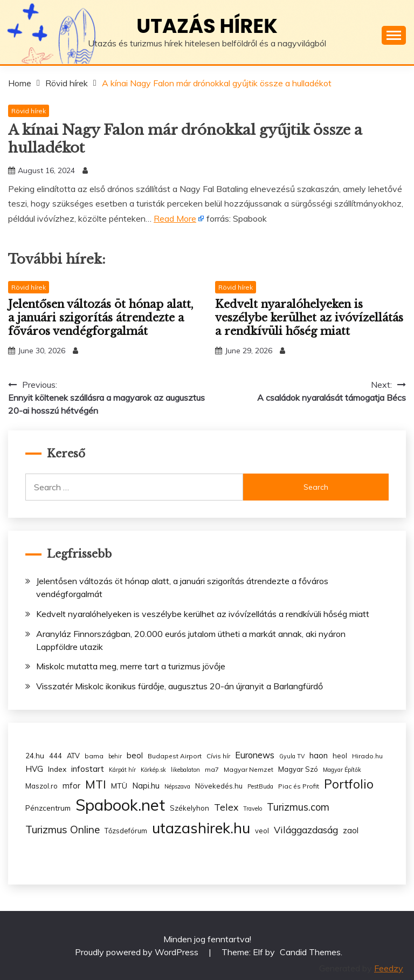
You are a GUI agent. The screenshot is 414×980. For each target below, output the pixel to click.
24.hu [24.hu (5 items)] (35, 755)
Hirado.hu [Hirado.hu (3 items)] (367, 756)
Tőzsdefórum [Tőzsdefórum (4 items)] (126, 831)
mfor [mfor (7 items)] (71, 786)
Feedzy (389, 968)
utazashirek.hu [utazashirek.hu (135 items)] (201, 828)
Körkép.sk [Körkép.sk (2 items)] (153, 770)
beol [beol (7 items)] (135, 755)
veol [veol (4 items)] (262, 831)
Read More (175, 218)
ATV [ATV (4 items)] (73, 756)
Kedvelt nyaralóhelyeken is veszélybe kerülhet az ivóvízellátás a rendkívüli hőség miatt (309, 318)
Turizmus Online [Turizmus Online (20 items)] (63, 830)
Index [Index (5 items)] (57, 769)
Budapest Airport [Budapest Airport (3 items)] (175, 756)
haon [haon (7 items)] (319, 755)
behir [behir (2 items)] (115, 756)
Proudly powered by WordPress (138, 952)
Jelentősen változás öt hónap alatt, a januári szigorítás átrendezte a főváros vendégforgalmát (101, 318)
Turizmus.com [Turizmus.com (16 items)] (298, 807)
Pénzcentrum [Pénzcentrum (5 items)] (48, 808)
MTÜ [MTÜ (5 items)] (119, 786)
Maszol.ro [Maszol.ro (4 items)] (42, 786)
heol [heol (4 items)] (340, 756)
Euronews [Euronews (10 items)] (255, 755)
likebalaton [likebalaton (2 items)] (185, 770)
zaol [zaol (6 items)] (351, 831)
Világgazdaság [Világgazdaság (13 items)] (306, 830)
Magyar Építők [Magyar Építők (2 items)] (342, 770)
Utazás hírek (207, 26)
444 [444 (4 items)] (56, 756)
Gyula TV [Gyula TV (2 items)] (292, 756)
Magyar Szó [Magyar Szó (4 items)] (298, 769)
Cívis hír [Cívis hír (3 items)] (218, 756)
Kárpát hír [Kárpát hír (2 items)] (122, 770)
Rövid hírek (29, 111)
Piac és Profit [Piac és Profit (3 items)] (299, 786)
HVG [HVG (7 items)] (34, 769)
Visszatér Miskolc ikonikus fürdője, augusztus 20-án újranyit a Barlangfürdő (180, 686)
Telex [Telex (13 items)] (226, 807)
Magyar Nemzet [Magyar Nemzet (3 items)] (249, 769)
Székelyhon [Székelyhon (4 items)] (189, 808)
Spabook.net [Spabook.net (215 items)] (120, 805)
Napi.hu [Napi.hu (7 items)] (146, 786)
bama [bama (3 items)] (94, 756)
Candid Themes (310, 952)
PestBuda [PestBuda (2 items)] (260, 786)
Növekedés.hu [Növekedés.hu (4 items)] (219, 786)
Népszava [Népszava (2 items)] (177, 786)
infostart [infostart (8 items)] (88, 769)
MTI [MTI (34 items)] (96, 784)
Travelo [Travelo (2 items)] (253, 808)
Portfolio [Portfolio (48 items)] (349, 784)
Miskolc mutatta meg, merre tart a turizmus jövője (131, 666)
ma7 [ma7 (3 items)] (212, 769)
